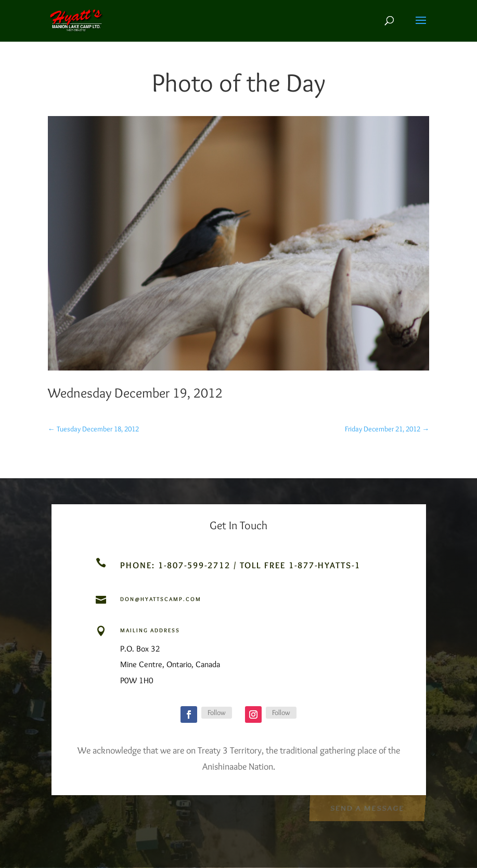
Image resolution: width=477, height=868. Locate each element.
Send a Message (367, 807)
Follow (217, 712)
